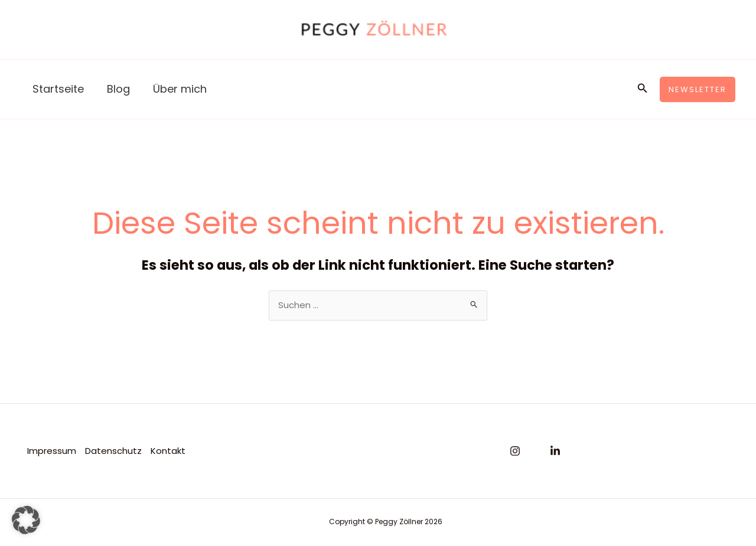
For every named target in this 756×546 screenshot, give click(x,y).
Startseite (57, 89)
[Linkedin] (555, 452)
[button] (643, 89)
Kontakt (167, 451)
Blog (115, 89)
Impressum (51, 451)
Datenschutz (113, 451)
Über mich (175, 89)
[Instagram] (515, 452)
